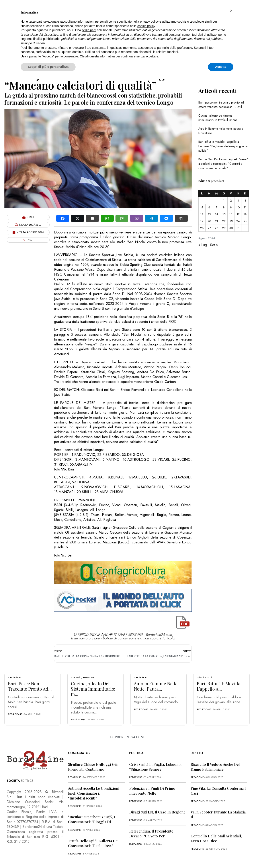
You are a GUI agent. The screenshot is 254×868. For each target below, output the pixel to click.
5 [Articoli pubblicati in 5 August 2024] (202, 207)
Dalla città (205, 677)
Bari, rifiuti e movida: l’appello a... (219, 686)
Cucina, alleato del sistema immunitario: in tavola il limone (218, 118)
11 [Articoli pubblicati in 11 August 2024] (245, 207)
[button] (231, 11)
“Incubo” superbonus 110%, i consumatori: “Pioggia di (92, 819)
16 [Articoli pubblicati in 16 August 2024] (231, 214)
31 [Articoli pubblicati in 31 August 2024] (238, 228)
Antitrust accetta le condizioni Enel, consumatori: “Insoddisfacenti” (94, 793)
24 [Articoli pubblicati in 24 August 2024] (238, 221)
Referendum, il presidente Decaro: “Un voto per (151, 834)
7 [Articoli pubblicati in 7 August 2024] (217, 207)
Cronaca (14, 677)
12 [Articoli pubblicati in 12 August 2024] (202, 214)
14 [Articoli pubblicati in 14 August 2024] (217, 214)
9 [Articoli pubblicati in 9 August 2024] (231, 207)
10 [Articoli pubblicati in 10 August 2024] (238, 207)
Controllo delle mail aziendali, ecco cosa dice (216, 838)
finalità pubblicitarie (46, 39)
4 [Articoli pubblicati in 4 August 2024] (245, 201)
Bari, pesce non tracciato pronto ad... (30, 686)
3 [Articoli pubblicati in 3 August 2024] (238, 201)
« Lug (203, 245)
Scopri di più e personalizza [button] (48, 67)
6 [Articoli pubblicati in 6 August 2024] (209, 207)
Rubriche (89, 677)
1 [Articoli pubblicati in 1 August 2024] (224, 201)
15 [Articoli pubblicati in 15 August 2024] (224, 214)
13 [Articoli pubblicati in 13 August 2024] (209, 214)
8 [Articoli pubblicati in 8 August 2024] (224, 207)
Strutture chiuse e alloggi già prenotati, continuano (93, 767)
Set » (214, 245)
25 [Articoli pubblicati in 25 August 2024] (245, 221)
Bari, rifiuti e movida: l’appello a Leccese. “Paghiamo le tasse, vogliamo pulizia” (223, 146)
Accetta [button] (221, 67)
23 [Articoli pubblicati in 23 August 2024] (231, 221)
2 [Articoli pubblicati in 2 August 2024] (231, 201)
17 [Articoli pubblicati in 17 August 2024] (238, 214)
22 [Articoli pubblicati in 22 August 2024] (224, 221)
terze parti (89, 30)
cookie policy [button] (146, 26)
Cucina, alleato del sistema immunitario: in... (93, 689)
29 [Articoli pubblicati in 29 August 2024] (224, 228)
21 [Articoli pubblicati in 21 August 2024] (217, 221)
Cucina (76, 677)
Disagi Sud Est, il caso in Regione (157, 812)
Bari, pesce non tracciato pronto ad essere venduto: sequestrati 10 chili (221, 105)
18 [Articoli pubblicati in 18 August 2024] (245, 214)
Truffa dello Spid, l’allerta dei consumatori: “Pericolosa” (93, 843)
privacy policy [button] (149, 22)
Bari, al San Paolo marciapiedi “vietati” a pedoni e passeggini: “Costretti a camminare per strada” (224, 164)
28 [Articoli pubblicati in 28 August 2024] (217, 228)
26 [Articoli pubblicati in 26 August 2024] (202, 228)
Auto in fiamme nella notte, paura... (156, 686)
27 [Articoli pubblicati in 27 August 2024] (209, 228)
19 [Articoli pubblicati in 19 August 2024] (202, 221)
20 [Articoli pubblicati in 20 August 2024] (209, 221)
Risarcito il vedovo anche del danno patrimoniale (215, 767)
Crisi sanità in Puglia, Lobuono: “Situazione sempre (155, 767)
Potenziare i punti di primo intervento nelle (152, 791)
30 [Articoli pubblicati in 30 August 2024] (231, 228)
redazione (15, 714)
